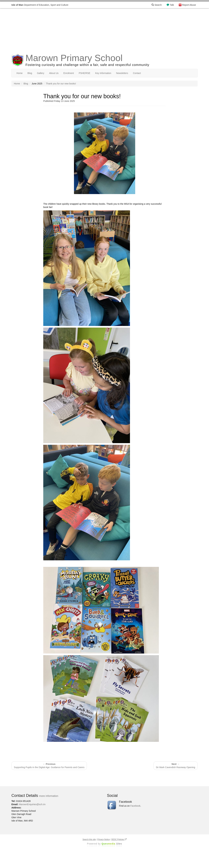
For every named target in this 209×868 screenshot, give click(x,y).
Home (20, 73)
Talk (172, 5)
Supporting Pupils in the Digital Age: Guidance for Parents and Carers (49, 766)
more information (49, 796)
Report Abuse (189, 5)
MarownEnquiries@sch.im (32, 804)
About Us (54, 73)
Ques (112, 844)
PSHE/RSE (84, 73)
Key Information (103, 73)
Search (157, 5)
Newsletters (122, 73)
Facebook (135, 806)
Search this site (89, 839)
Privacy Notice (104, 839)
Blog (30, 73)
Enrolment (69, 73)
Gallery (40, 73)
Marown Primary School (74, 58)
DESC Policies (119, 839)
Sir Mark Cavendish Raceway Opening (176, 766)
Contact (137, 73)
